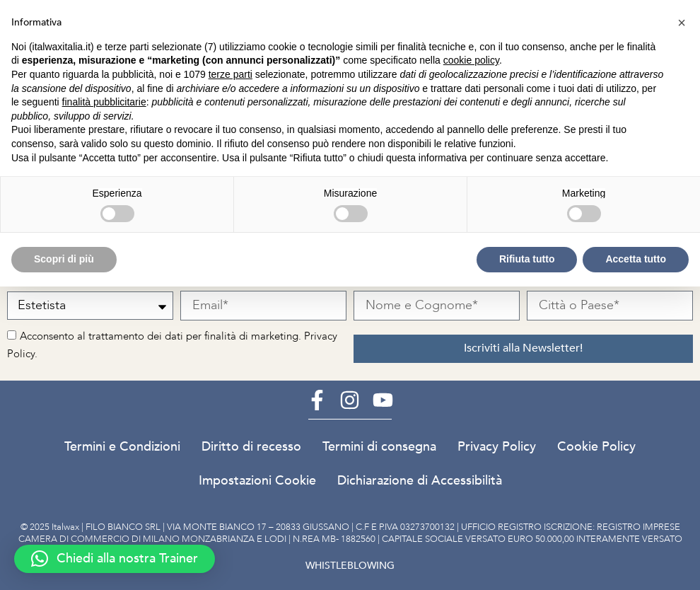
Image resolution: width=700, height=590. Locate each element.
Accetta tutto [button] (636, 259)
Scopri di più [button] (64, 259)
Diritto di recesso (251, 447)
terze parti (231, 74)
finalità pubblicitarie (104, 102)
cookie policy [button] (471, 60)
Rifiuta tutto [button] (527, 259)
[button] (115, 559)
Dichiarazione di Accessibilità (420, 481)
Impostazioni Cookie (257, 481)
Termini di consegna (379, 447)
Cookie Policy (596, 447)
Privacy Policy (497, 447)
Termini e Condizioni (122, 447)
